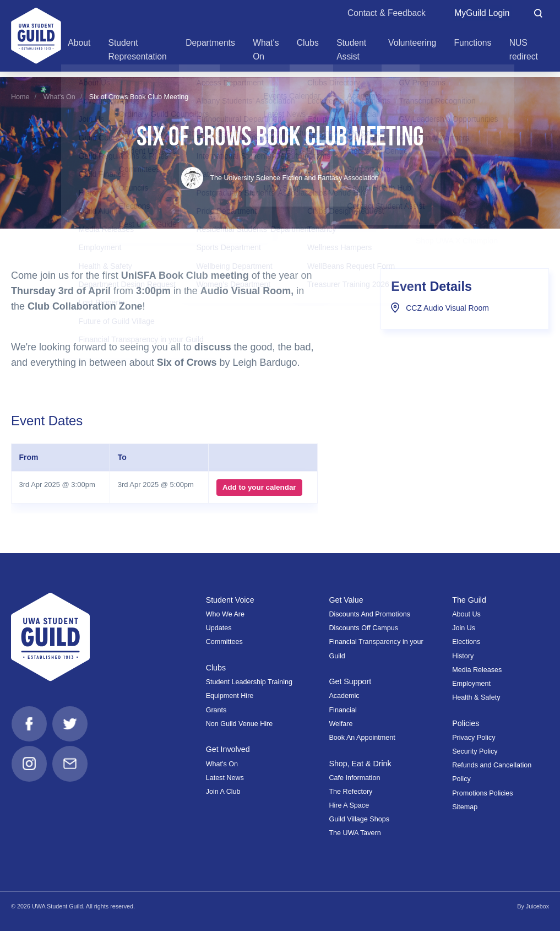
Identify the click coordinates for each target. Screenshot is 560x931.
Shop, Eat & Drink (360, 764)
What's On (59, 97)
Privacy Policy (474, 738)
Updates (219, 628)
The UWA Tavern (355, 833)
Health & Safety (476, 697)
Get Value (346, 600)
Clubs (216, 668)
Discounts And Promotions (369, 614)
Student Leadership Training (249, 682)
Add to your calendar (259, 487)
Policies (466, 723)
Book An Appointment (362, 738)
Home (20, 97)
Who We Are (225, 614)
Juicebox (537, 906)
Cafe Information (354, 778)
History (463, 656)
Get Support (350, 681)
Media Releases (477, 670)
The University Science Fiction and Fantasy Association (280, 178)
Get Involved (228, 749)
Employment (471, 684)
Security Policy (475, 751)
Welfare (341, 724)
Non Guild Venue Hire (240, 724)
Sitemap (465, 807)
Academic (344, 696)
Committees (224, 642)
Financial (342, 710)
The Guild (469, 600)
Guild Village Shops (359, 819)
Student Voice (230, 600)
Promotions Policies (482, 793)
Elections (466, 642)
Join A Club (223, 792)
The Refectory (350, 792)
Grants (216, 710)
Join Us (464, 628)
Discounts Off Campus (363, 628)
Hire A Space (349, 805)
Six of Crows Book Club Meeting (139, 97)
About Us (466, 614)
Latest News (225, 778)
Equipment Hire (230, 696)
